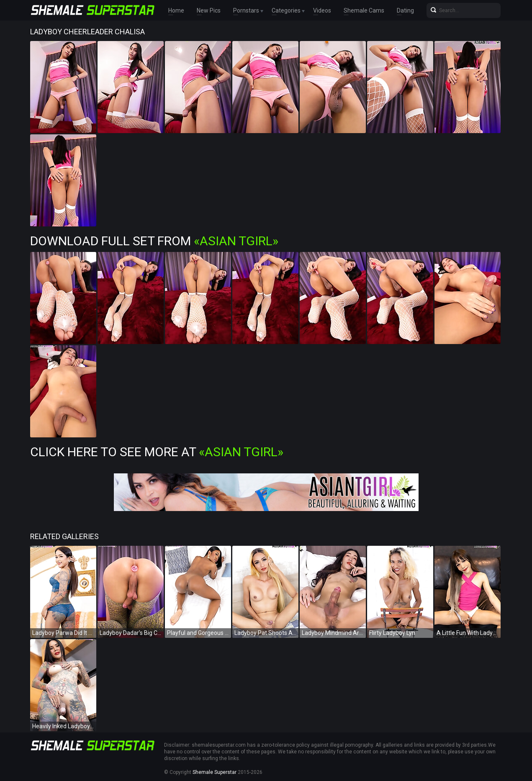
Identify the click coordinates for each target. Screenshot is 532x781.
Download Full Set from (154, 241)
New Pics (209, 10)
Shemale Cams (364, 10)
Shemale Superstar (215, 772)
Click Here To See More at (157, 452)
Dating (405, 10)
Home (176, 10)
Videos (322, 10)
